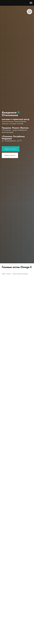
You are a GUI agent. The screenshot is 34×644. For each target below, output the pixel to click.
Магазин (9, 274)
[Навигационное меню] (31, 3)
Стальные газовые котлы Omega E (20, 274)
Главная (4, 274)
